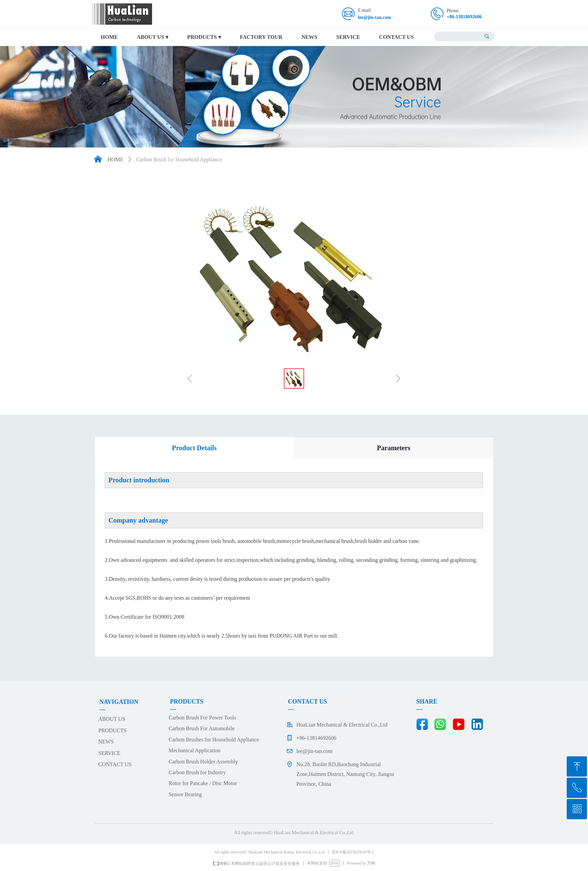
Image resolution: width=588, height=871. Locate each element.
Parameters (394, 448)
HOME (115, 159)
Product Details (194, 448)
